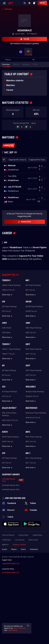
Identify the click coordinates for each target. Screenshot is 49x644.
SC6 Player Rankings (10, 392)
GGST (28, 366)
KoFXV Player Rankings (10, 437)
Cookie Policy (37, 535)
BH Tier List (6, 375)
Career (10, 90)
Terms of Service (8, 535)
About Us (5, 545)
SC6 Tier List (7, 396)
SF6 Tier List (6, 311)
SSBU (28, 323)
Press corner (33, 540)
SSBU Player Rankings (34, 328)
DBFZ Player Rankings (34, 349)
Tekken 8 (6, 280)
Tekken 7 (6, 344)
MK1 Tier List (30, 290)
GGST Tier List (31, 375)
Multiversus (31, 408)
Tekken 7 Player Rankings (11, 349)
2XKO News (6, 333)
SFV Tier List (7, 463)
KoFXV (5, 432)
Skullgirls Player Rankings (35, 392)
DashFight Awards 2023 (11, 485)
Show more (7, 295)
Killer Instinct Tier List (10, 420)
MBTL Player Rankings (34, 437)
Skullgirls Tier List (32, 396)
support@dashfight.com (11, 564)
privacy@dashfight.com (11, 572)
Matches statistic (15, 81)
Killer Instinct (9, 408)
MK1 (28, 280)
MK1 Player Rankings (33, 285)
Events (5, 549)
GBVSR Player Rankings (34, 307)
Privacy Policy (23, 535)
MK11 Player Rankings (34, 458)
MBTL (28, 432)
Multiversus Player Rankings (36, 413)
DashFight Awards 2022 (11, 490)
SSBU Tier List (31, 333)
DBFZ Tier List (31, 354)
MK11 (28, 453)
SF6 (4, 302)
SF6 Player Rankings (9, 307)
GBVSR (28, 302)
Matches (11, 85)
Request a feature (19, 545)
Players (14, 549)
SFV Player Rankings (9, 458)
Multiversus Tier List (33, 418)
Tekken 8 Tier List (8, 290)
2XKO (4, 323)
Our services (20, 540)
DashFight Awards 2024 (9, 480)
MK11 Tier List (31, 463)
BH (3, 366)
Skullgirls (31, 387)
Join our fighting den (15, 498)
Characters (34, 549)
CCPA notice (7, 540)
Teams (23, 549)
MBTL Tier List (31, 442)
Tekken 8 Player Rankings (11, 285)
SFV (4, 453)
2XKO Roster (7, 328)
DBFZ (28, 344)
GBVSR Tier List (31, 311)
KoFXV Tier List (8, 442)
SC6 (4, 387)
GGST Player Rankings (34, 370)
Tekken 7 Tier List (8, 354)
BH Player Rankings (9, 370)
